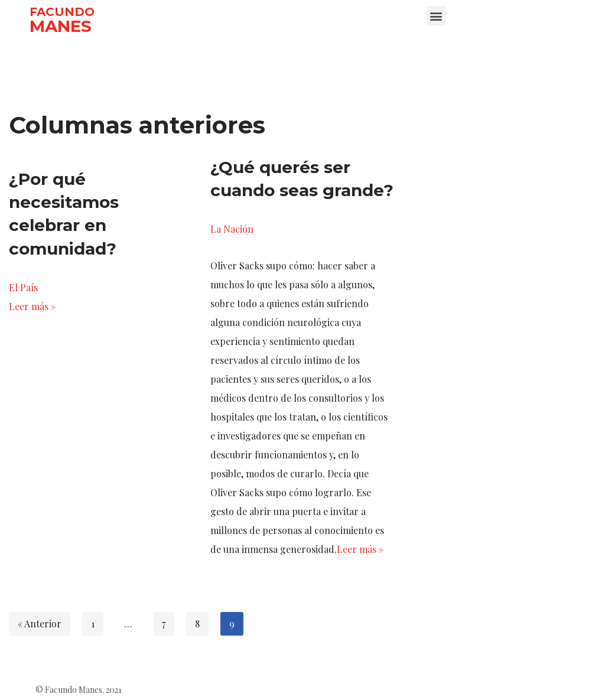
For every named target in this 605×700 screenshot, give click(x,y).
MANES (61, 26)
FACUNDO (62, 12)
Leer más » (32, 306)
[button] (436, 16)
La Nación (232, 229)
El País (23, 287)
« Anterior (40, 624)
